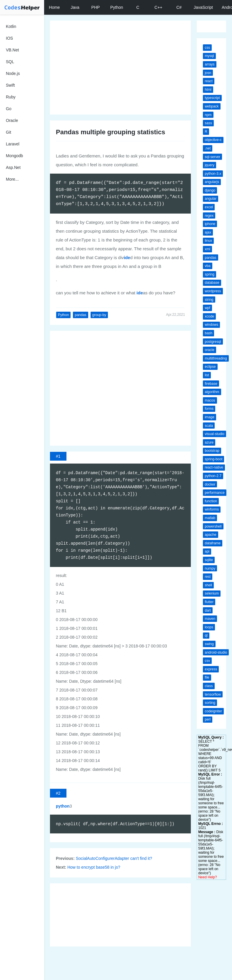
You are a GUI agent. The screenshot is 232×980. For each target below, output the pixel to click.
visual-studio (215, 434)
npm (208, 115)
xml (207, 249)
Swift (10, 85)
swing (209, 644)
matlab (210, 518)
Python (117, 7)
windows (211, 325)
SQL (10, 62)
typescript (212, 98)
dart (208, 610)
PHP (96, 7)
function (211, 501)
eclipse (210, 367)
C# (179, 7)
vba (207, 266)
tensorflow (213, 694)
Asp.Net (13, 167)
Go (9, 109)
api (207, 551)
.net (208, 148)
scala (209, 426)
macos (210, 400)
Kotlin (11, 26)
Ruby (11, 97)
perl (208, 719)
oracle (210, 350)
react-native (214, 467)
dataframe (213, 543)
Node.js (13, 73)
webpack (212, 106)
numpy (210, 568)
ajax (208, 232)
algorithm (212, 392)
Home (54, 7)
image (210, 417)
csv (207, 661)
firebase (211, 384)
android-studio (216, 652)
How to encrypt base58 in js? (94, 867)
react (209, 81)
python (63, 806)
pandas (80, 315)
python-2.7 (213, 476)
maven (210, 619)
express (211, 669)
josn (208, 73)
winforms (212, 509)
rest (208, 577)
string (209, 300)
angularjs (212, 182)
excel (209, 207)
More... (12, 179)
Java (75, 7)
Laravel (13, 144)
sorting (210, 703)
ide (127, 257)
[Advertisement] (118, 68)
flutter (209, 602)
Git (9, 132)
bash (208, 333)
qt (206, 635)
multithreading (216, 358)
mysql (209, 56)
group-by (99, 315)
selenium (212, 593)
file (207, 677)
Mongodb (14, 156)
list (207, 375)
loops (209, 627)
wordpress (213, 291)
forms (209, 409)
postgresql (213, 342)
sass (208, 123)
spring (210, 274)
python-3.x (213, 174)
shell (208, 585)
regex (209, 216)
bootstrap (212, 451)
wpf (207, 308)
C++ (158, 7)
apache (210, 535)
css (207, 48)
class (209, 686)
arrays (210, 64)
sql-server (212, 157)
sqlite (209, 560)
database (212, 283)
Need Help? (207, 877)
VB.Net (12, 50)
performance (215, 493)
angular (211, 199)
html (208, 90)
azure (209, 442)
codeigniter (213, 711)
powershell (213, 526)
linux (208, 241)
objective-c (213, 140)
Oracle (12, 120)
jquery (210, 165)
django (210, 190)
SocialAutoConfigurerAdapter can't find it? (114, 858)
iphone (210, 224)
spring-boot (213, 459)
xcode (209, 316)
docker (210, 484)
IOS (9, 38)
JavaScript (203, 7)
